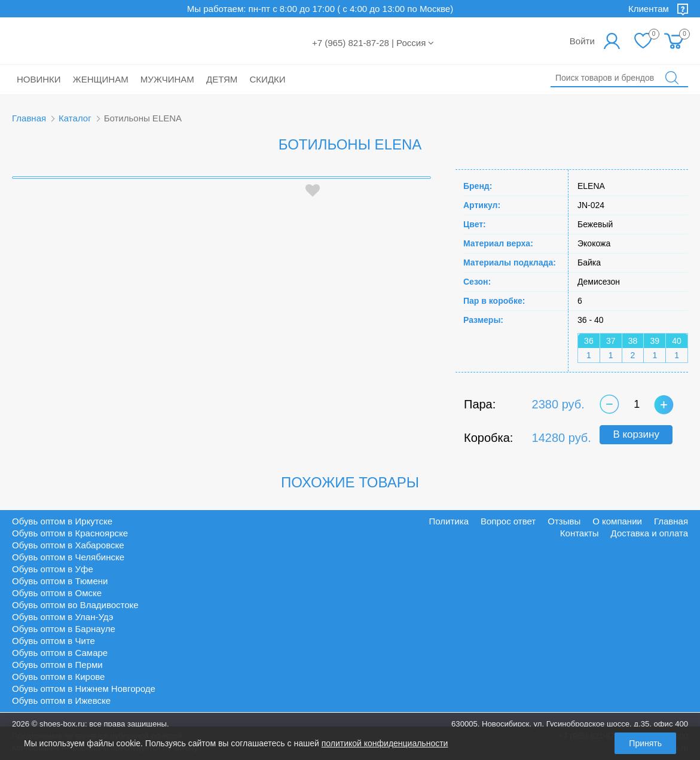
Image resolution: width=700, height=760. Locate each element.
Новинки (39, 79)
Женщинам (101, 79)
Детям (222, 79)
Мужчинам (167, 79)
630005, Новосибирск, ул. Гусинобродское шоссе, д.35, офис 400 (570, 724)
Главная (29, 118)
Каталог (75, 118)
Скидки (268, 79)
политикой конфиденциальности (385, 743)
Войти (582, 41)
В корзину (636, 434)
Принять (645, 743)
